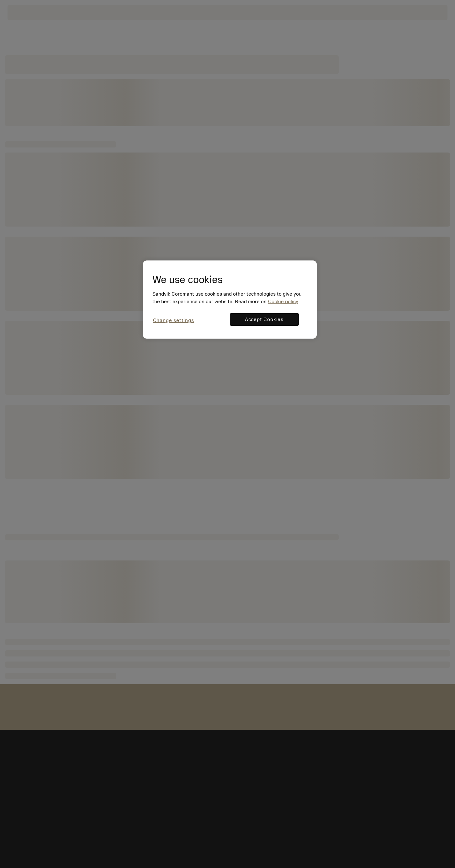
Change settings (174, 320)
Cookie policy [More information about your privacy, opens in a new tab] (283, 302)
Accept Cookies (264, 319)
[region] (230, 300)
